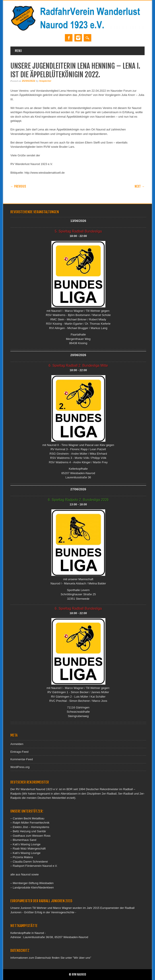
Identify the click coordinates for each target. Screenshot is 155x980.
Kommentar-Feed (22, 759)
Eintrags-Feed (19, 752)
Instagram (78, 38)
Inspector (45, 81)
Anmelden (17, 744)
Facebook (69, 38)
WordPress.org (20, 767)
